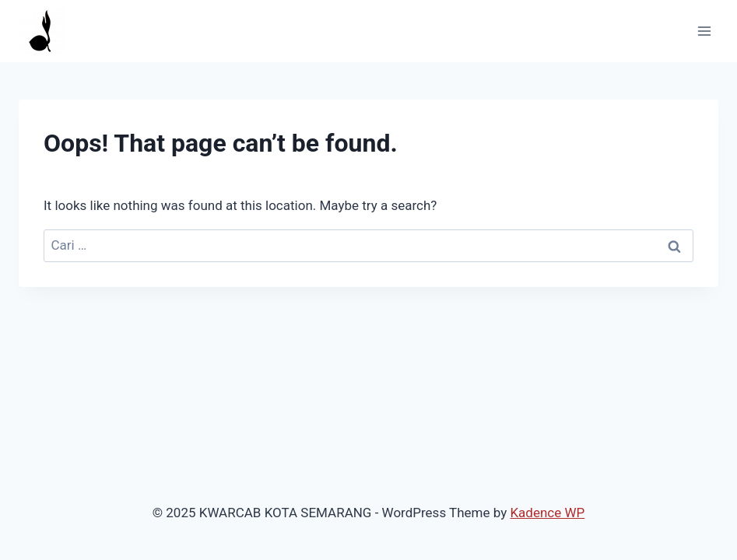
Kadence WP (547, 513)
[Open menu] (704, 31)
